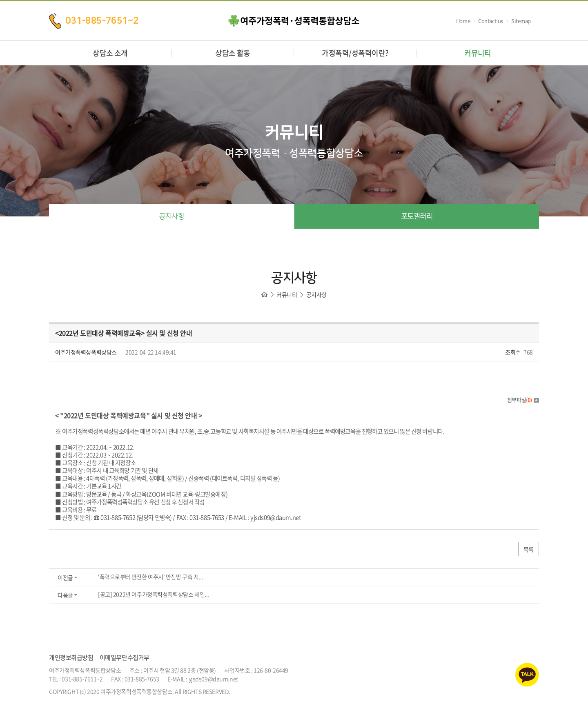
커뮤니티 (478, 53)
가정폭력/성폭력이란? (355, 53)
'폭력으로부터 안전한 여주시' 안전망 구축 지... (150, 577)
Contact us (491, 21)
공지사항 (171, 216)
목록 (529, 549)
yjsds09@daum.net (275, 517)
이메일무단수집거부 (125, 657)
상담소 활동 (233, 53)
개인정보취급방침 (71, 657)
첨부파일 (523, 400)
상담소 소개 (110, 53)
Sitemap (521, 21)
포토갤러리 (417, 216)
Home (463, 21)
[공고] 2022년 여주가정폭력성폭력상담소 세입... (154, 594)
